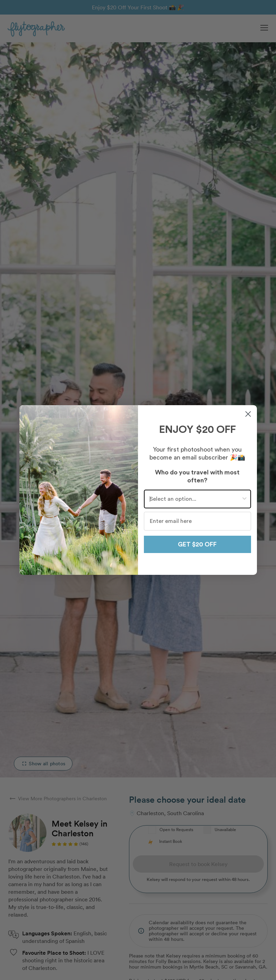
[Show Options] (244, 499)
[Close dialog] (248, 414)
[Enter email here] (197, 521)
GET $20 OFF (197, 544)
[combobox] (195, 499)
